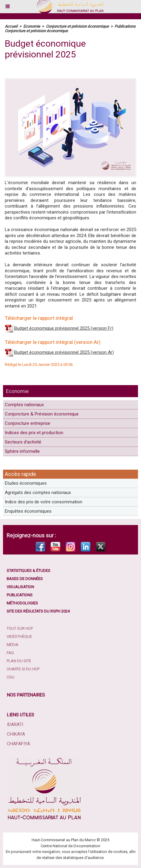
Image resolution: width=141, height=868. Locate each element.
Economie (17, 391)
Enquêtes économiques (28, 511)
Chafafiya (19, 744)
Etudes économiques (26, 483)
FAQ (10, 653)
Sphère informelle (22, 451)
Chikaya (16, 734)
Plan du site (19, 661)
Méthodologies (22, 603)
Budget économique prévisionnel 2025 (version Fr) (64, 328)
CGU (11, 677)
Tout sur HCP (20, 628)
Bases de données (25, 579)
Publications (20, 595)
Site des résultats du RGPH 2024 (38, 611)
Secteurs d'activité (23, 442)
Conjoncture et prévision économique (77, 26)
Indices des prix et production (34, 433)
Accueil (11, 26)
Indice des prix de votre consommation (44, 502)
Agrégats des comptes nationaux (38, 493)
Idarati (15, 724)
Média (13, 645)
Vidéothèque (19, 636)
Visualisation (20, 587)
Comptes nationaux (24, 405)
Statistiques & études (28, 571)
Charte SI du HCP (23, 669)
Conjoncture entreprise (28, 423)
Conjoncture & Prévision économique (42, 414)
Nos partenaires (26, 695)
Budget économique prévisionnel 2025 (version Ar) (64, 352)
